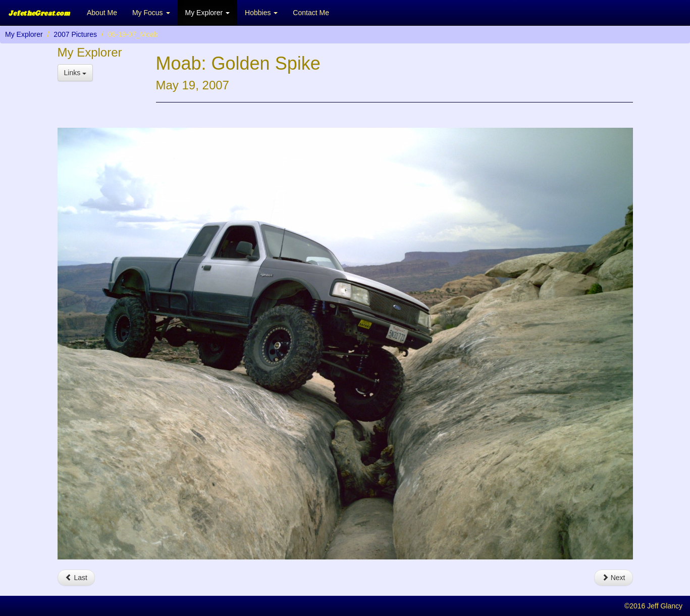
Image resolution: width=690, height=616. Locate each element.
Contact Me (311, 13)
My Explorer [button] (208, 13)
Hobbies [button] (261, 13)
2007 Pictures (75, 34)
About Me (102, 13)
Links (75, 73)
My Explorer (24, 34)
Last (76, 578)
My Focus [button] (151, 13)
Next (614, 578)
